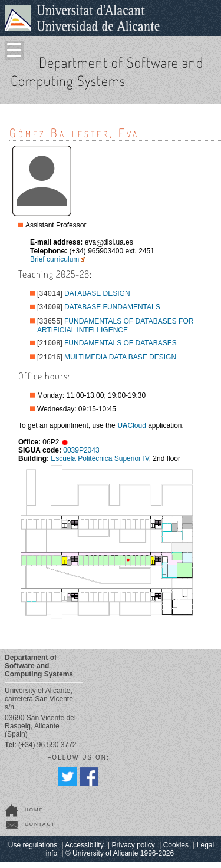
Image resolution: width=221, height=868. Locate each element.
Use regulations (33, 851)
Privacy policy (133, 851)
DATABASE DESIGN (97, 295)
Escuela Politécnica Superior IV (100, 464)
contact (40, 830)
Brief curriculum (55, 259)
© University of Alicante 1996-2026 (120, 859)
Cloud (132, 431)
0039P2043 (81, 456)
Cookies (176, 851)
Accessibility (84, 851)
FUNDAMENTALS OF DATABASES (121, 348)
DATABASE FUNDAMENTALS (112, 309)
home (34, 816)
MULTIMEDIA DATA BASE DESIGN (120, 363)
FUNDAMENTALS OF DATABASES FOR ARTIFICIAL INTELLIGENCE (115, 329)
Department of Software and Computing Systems (107, 71)
